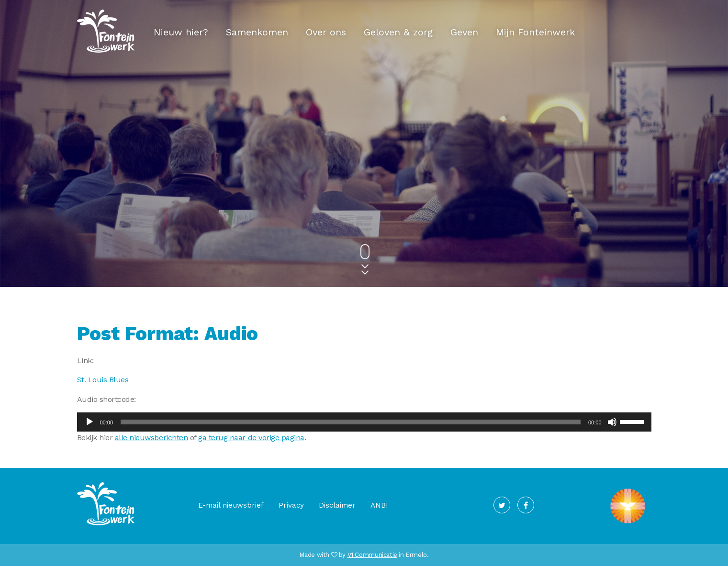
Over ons (326, 32)
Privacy (291, 505)
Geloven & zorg (398, 32)
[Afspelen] (90, 422)
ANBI (379, 505)
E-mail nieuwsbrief (231, 505)
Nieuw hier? (181, 32)
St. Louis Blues (103, 380)
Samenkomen (257, 32)
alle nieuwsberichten (151, 438)
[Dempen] (612, 422)
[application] (364, 422)
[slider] (351, 422)
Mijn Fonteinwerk (535, 32)
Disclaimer (337, 505)
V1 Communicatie (372, 555)
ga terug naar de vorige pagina (251, 438)
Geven (464, 32)
